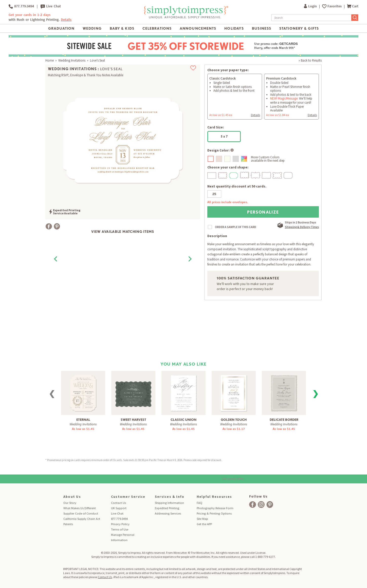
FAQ (199, 503)
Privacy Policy (120, 524)
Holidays (234, 28)
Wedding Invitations (72, 60)
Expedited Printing (167, 508)
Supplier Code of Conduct (81, 513)
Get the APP (204, 524)
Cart (353, 6)
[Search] (311, 18)
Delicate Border (284, 420)
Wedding (92, 28)
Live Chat (51, 6)
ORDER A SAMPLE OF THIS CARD (236, 227)
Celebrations (157, 28)
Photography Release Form (215, 508)
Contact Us (118, 503)
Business (262, 28)
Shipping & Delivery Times (302, 227)
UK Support (119, 508)
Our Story (70, 503)
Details (66, 20)
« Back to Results (310, 60)
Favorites (335, 6)
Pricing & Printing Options (214, 513)
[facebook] (253, 505)
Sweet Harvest (133, 420)
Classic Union (183, 420)
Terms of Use (120, 529)
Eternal (83, 420)
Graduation (61, 28)
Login (311, 6)
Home (50, 60)
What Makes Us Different (80, 508)
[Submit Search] (355, 18)
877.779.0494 (21, 6)
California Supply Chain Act (82, 519)
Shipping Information (169, 503)
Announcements (198, 28)
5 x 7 (224, 136)
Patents (68, 524)
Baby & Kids (122, 28)
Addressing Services (168, 513)
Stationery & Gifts (299, 28)
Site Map (202, 519)
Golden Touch (234, 420)
